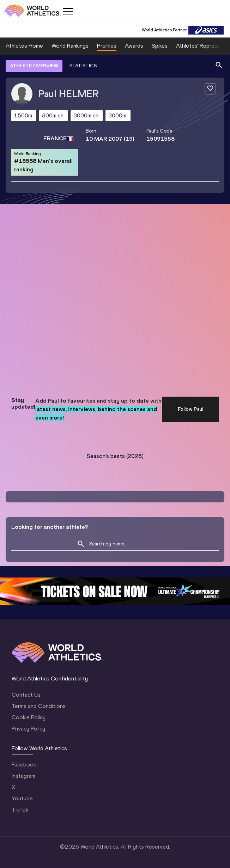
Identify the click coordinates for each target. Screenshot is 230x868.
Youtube (22, 798)
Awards (134, 46)
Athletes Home (24, 46)
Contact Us (26, 695)
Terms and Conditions (39, 706)
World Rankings (70, 46)
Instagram (23, 776)
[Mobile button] (68, 11)
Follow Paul (190, 409)
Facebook (24, 765)
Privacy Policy (28, 729)
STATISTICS (83, 66)
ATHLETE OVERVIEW (34, 66)
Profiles (107, 46)
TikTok (20, 810)
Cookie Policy (29, 717)
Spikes (160, 46)
